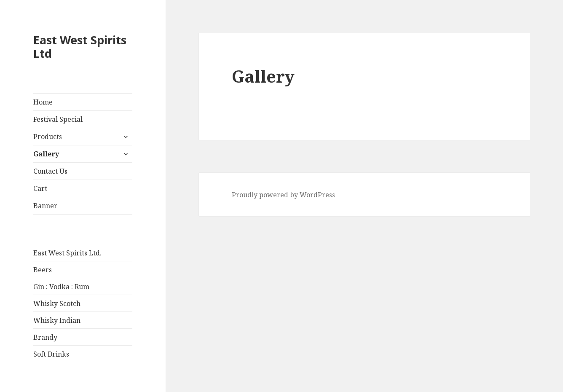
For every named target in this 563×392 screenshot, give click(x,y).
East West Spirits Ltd (80, 47)
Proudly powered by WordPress (283, 195)
